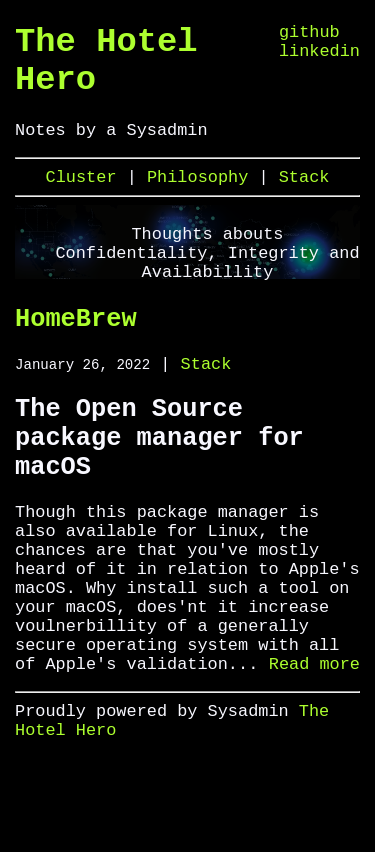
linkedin (319, 57)
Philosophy (202, 199)
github (309, 34)
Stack (304, 199)
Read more (314, 746)
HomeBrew (76, 346)
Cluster (86, 199)
